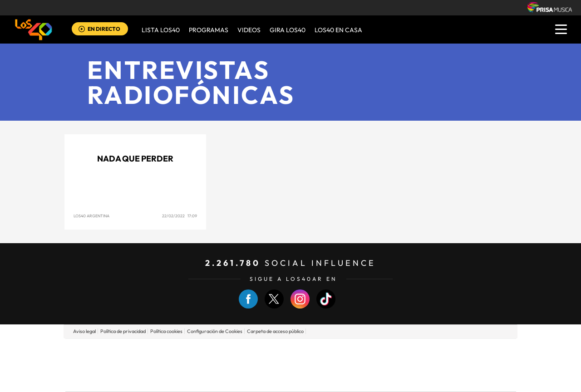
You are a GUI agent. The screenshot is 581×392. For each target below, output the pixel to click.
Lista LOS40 (161, 30)
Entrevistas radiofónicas (191, 82)
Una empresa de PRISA (106, 359)
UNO (249, 365)
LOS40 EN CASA (338, 30)
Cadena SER (360, 351)
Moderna (226, 379)
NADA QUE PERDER (135, 159)
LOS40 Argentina (91, 216)
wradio (275, 365)
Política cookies (166, 331)
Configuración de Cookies (215, 331)
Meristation (431, 379)
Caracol (452, 351)
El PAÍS (187, 351)
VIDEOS (249, 30)
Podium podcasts (271, 379)
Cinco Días (310, 365)
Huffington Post (199, 365)
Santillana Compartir (321, 351)
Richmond (181, 379)
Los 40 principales (230, 351)
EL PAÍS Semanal (378, 365)
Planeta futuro (411, 365)
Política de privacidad (123, 331)
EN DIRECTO (104, 29)
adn (419, 351)
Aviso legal (84, 331)
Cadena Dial (345, 365)
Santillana (273, 351)
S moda (347, 379)
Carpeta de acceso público (275, 331)
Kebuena (444, 365)
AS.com (389, 351)
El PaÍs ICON (310, 379)
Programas (209, 30)
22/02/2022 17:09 (180, 216)
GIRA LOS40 (288, 30)
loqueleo (388, 379)
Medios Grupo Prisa (106, 381)
